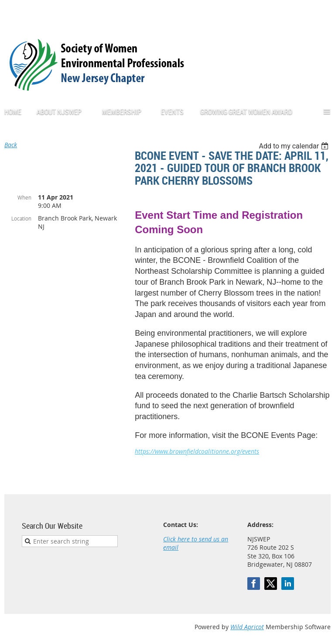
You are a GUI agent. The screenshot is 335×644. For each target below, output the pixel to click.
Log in (322, 13)
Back (11, 145)
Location (21, 218)
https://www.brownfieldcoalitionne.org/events (197, 451)
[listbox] (295, 146)
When (24, 197)
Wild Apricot (247, 627)
